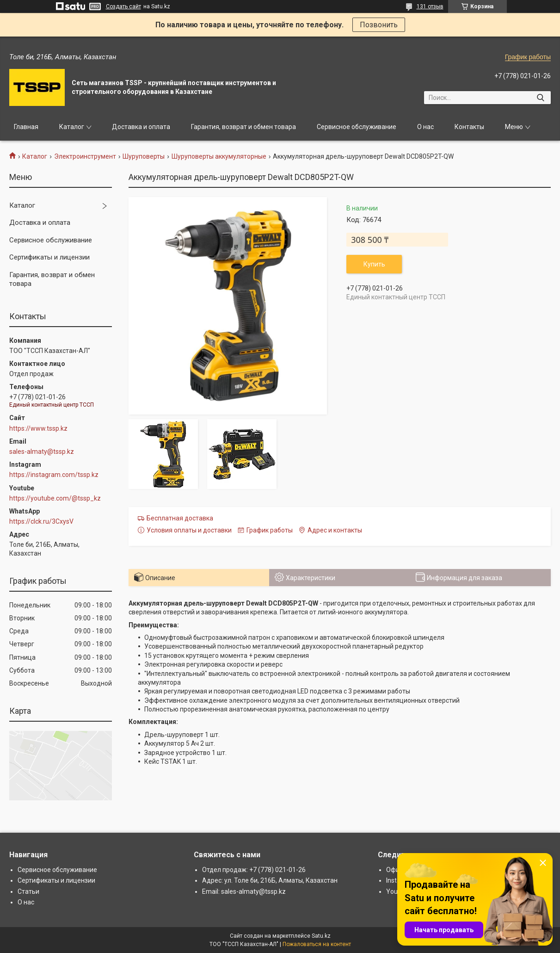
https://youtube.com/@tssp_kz (55, 498)
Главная (26, 127)
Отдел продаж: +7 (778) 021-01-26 (254, 870)
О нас (425, 127)
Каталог (72, 127)
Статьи (28, 891)
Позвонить (379, 25)
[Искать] (540, 98)
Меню (514, 127)
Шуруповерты (144, 156)
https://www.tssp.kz (38, 428)
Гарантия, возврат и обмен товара (243, 127)
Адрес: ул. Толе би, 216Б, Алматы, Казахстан (270, 880)
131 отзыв (430, 6)
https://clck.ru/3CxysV (41, 521)
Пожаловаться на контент (317, 944)
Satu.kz (321, 936)
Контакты (469, 127)
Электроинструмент (85, 156)
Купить (374, 264)
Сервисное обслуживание (357, 127)
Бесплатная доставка (180, 518)
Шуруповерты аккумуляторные (219, 156)
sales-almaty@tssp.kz (42, 452)
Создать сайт (123, 6)
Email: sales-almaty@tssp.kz (244, 891)
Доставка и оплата (141, 127)
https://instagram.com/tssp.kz (54, 475)
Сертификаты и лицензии (49, 257)
